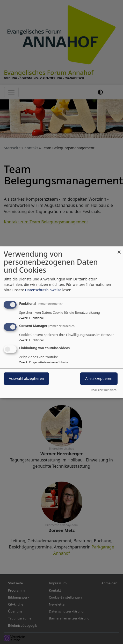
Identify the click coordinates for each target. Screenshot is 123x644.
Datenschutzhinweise (43, 290)
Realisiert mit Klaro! (104, 390)
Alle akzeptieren (99, 378)
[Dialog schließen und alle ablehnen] (119, 250)
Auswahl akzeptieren (26, 378)
